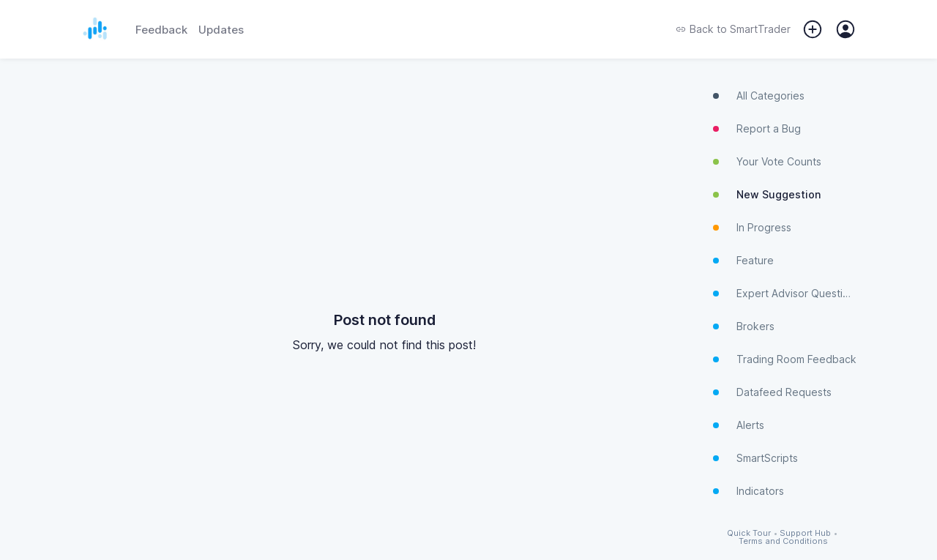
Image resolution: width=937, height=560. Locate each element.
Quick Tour (749, 533)
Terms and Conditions (783, 541)
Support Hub (805, 533)
